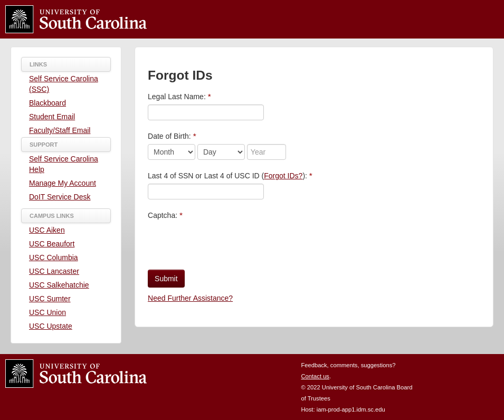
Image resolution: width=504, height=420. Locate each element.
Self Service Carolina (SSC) (64, 84)
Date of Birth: (172, 136)
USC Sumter (50, 299)
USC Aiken (47, 230)
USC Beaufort (52, 244)
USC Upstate (51, 326)
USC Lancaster (54, 271)
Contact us (315, 376)
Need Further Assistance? (190, 298)
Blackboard (47, 103)
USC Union (47, 312)
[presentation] (228, 244)
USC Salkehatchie (59, 285)
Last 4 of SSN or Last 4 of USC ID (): (230, 175)
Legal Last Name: (179, 96)
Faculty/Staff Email (60, 130)
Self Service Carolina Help (64, 164)
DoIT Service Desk (60, 197)
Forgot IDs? (283, 176)
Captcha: (165, 215)
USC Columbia (54, 257)
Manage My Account (63, 183)
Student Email (52, 117)
